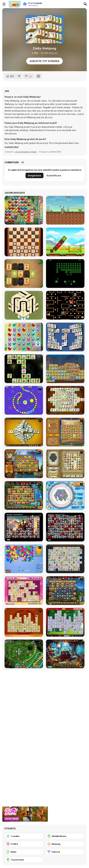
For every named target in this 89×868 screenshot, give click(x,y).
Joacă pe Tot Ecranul (44, 61)
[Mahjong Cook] (65, 622)
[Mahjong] (65, 844)
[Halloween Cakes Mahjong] (24, 369)
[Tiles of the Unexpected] (24, 527)
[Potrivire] (65, 852)
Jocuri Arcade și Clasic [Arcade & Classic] (26, 152)
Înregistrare (34, 176)
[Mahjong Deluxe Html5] (65, 337)
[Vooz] (24, 654)
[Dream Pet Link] (24, 591)
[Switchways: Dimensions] (24, 305)
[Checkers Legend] (24, 242)
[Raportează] (29, 76)
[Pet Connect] (65, 559)
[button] (11, 147)
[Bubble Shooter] (24, 559)
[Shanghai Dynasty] (65, 400)
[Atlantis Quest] (65, 464)
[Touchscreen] (24, 860)
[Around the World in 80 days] (24, 464)
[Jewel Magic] (24, 337)
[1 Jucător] (24, 836)
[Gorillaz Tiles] (65, 527)
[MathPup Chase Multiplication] (65, 305)
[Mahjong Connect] (24, 622)
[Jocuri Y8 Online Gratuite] (15, 4)
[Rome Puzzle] (24, 496)
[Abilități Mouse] (65, 836)
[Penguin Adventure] (65, 210)
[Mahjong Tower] (24, 432)
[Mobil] (24, 852)
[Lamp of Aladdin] (65, 654)
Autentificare (54, 176)
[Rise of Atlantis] (65, 432)
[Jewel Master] (24, 210)
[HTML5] (24, 844)
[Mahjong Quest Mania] (24, 274)
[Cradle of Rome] (65, 591)
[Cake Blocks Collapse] (65, 369)
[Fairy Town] (65, 496)
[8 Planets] (24, 400)
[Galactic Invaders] (65, 274)
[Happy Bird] (65, 242)
